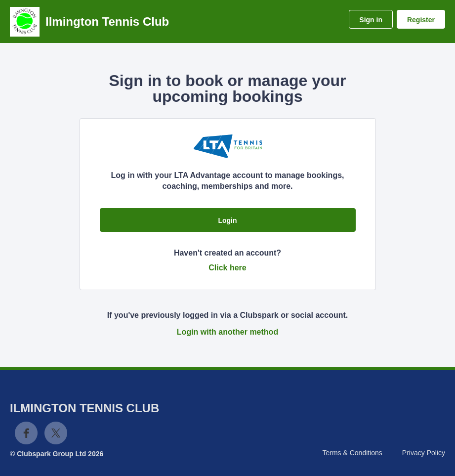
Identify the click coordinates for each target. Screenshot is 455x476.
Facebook (26, 433)
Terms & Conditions (352, 453)
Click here (227, 268)
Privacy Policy (424, 453)
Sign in (371, 20)
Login (227, 220)
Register (421, 20)
